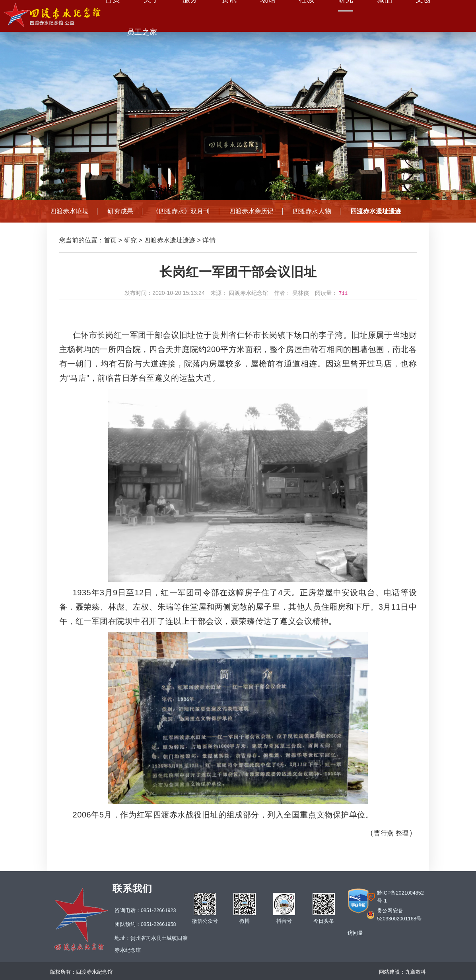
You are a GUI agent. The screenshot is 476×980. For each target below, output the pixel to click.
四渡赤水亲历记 (252, 211)
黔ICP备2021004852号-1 (400, 897)
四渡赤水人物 (312, 211)
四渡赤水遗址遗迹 (376, 211)
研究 (130, 240)
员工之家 (142, 32)
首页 (110, 240)
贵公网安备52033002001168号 (399, 915)
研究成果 (120, 211)
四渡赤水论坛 (69, 211)
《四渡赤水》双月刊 (181, 211)
